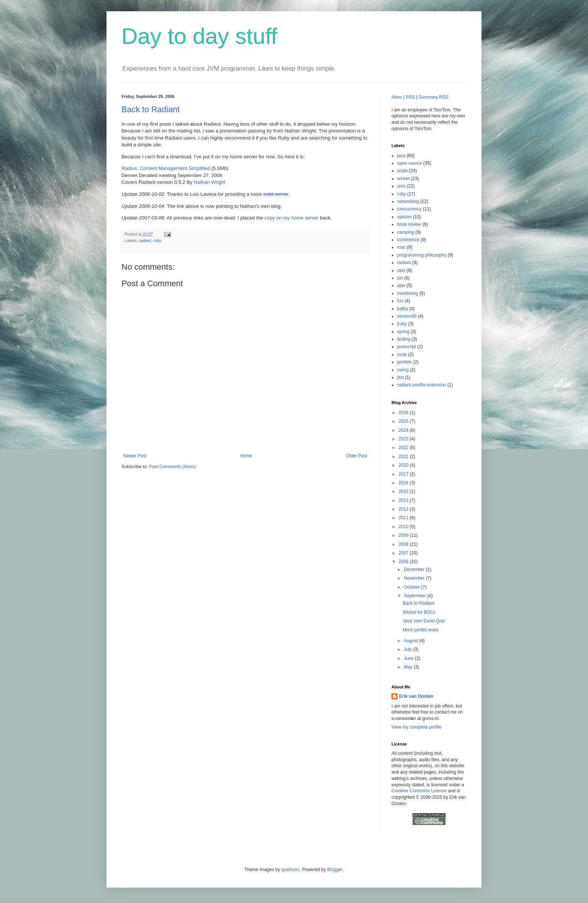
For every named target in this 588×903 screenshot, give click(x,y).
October (412, 587)
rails (401, 270)
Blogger (335, 870)
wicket (403, 179)
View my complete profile (416, 727)
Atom (397, 97)
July (409, 649)
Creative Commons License (419, 791)
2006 (404, 562)
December (415, 569)
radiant (145, 240)
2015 (404, 491)
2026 (404, 413)
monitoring (408, 293)
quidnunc (290, 870)
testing (404, 339)
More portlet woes (421, 630)
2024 (404, 430)
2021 (404, 457)
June (409, 658)
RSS (410, 97)
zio (400, 278)
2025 (404, 421)
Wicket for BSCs (419, 612)
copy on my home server (291, 218)
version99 (407, 316)
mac (401, 247)
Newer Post (135, 456)
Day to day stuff (199, 36)
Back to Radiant (151, 109)
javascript (407, 347)
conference (408, 240)
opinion (404, 217)
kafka (403, 309)
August (412, 641)
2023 (404, 439)
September (415, 596)
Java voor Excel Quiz (424, 621)
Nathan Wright (210, 182)
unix (401, 186)
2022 (404, 448)
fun (400, 301)
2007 (404, 553)
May (409, 667)
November (415, 578)
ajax (401, 285)
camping (406, 232)
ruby (157, 240)
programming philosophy (422, 255)
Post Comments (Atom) (172, 467)
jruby (402, 324)
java (401, 156)
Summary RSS (433, 97)
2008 (404, 544)
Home (246, 456)
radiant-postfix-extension (422, 385)
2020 (404, 465)
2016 (404, 483)
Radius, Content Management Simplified (166, 168)
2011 (404, 518)
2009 (404, 535)
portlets (404, 362)
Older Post (356, 456)
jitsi (400, 377)
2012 (404, 509)
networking (408, 201)
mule (402, 355)
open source (409, 163)
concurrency (409, 209)
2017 (404, 474)
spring (403, 332)
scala (402, 171)
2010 (404, 527)
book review (409, 224)
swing (403, 370)
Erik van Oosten (416, 696)
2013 (404, 500)
